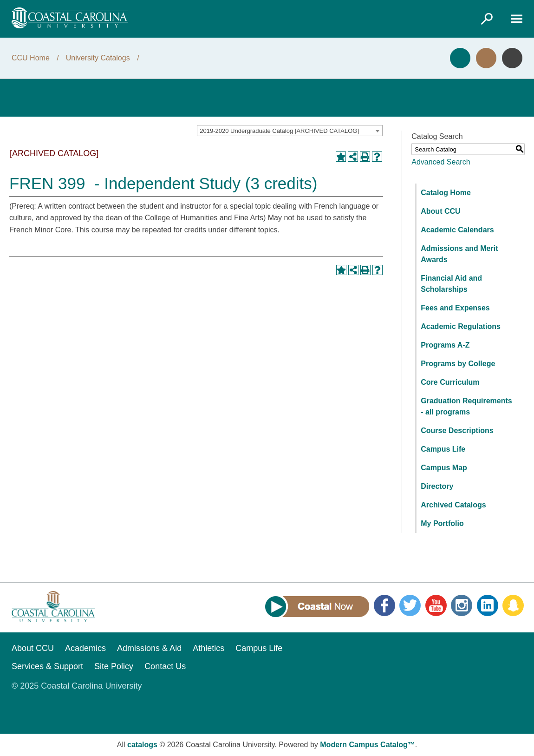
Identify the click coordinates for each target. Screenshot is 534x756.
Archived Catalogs (453, 505)
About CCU (440, 211)
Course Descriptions (457, 431)
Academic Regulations (461, 326)
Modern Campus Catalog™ (367, 745)
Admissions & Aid (149, 648)
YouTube (436, 605)
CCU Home (31, 58)
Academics (85, 648)
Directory (437, 486)
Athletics (208, 648)
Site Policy (114, 666)
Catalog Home (446, 193)
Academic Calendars (457, 230)
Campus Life (443, 449)
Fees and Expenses (455, 308)
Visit (486, 58)
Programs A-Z (445, 345)
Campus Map (444, 468)
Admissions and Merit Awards (459, 254)
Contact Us (165, 666)
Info (512, 58)
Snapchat (513, 605)
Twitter (410, 605)
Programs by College (458, 364)
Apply (460, 58)
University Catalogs (98, 58)
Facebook (384, 605)
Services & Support (47, 666)
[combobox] (290, 131)
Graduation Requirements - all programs (466, 406)
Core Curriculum (450, 382)
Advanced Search (441, 162)
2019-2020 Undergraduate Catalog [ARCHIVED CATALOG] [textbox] (279, 131)
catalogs (142, 745)
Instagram (462, 605)
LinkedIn (488, 605)
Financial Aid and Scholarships (451, 284)
